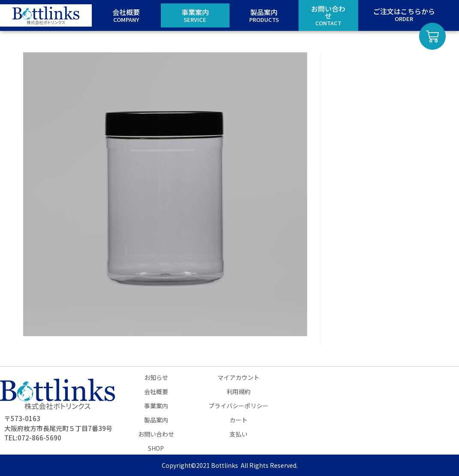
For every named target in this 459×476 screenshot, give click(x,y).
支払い (239, 434)
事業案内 (156, 406)
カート (239, 420)
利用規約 (239, 392)
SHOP (156, 448)
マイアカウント (239, 377)
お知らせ (156, 377)
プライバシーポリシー (239, 406)
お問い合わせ (156, 434)
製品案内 (156, 420)
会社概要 (156, 392)
